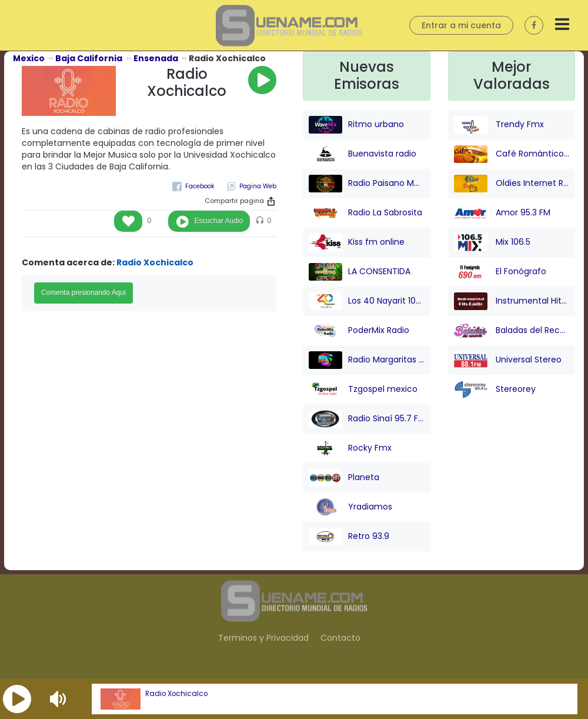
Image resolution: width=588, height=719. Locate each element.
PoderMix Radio (359, 331)
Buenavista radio (363, 154)
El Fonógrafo (500, 272)
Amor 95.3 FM (502, 213)
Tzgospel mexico (363, 390)
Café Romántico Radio (512, 154)
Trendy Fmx (499, 125)
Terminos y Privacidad (263, 638)
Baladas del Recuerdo (512, 331)
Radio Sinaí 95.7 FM (367, 419)
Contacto (340, 638)
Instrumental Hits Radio (512, 301)
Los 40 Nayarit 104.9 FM (367, 301)
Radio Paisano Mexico (367, 184)
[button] (17, 699)
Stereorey (495, 390)
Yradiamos (350, 507)
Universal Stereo (508, 360)
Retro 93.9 (349, 537)
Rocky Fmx (350, 448)
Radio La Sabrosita (365, 213)
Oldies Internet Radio (512, 184)
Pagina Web (258, 186)
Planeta (344, 478)
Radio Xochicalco (176, 694)
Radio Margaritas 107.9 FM (367, 360)
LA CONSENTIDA (360, 272)
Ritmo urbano (356, 125)
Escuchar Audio (218, 221)
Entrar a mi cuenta (461, 25)
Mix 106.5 (492, 242)
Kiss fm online (357, 242)
